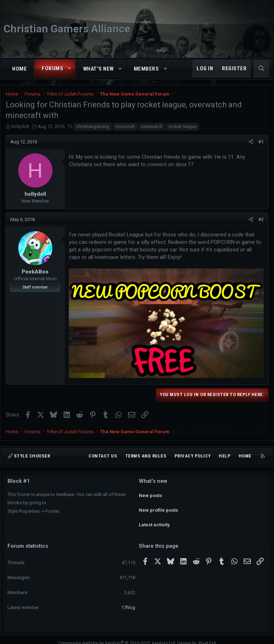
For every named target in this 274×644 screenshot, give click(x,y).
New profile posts (158, 506)
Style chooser (29, 456)
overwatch (152, 126)
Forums (52, 68)
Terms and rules (146, 456)
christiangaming (93, 126)
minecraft (125, 126)
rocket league (182, 126)
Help (225, 456)
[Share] (251, 142)
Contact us (103, 456)
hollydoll (20, 126)
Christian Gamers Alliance (67, 29)
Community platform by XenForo (117, 635)
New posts (150, 493)
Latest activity (154, 519)
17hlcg (128, 600)
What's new (98, 69)
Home (19, 69)
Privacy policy (193, 456)
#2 (261, 219)
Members (146, 69)
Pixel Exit (207, 635)
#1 (261, 142)
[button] (70, 69)
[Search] (261, 69)
